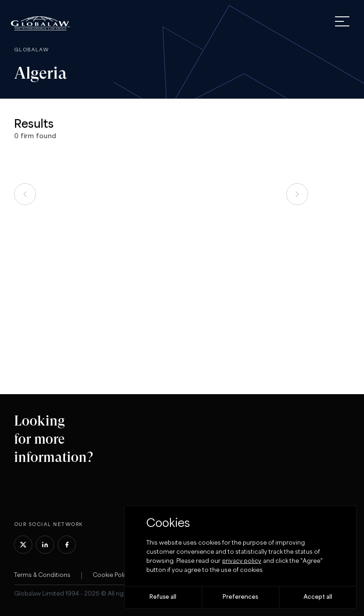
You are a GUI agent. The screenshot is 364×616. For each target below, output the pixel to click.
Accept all (318, 597)
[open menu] (342, 21)
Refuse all (163, 597)
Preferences (240, 597)
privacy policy (242, 561)
